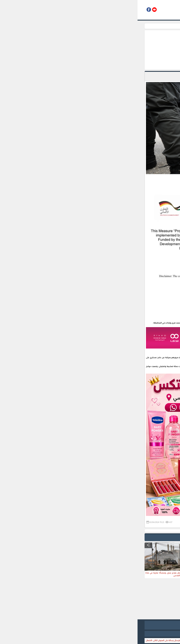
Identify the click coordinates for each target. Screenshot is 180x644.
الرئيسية (139, 26)
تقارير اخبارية (127, 26)
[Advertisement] (76, 50)
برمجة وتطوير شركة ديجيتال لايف (90, 634)
